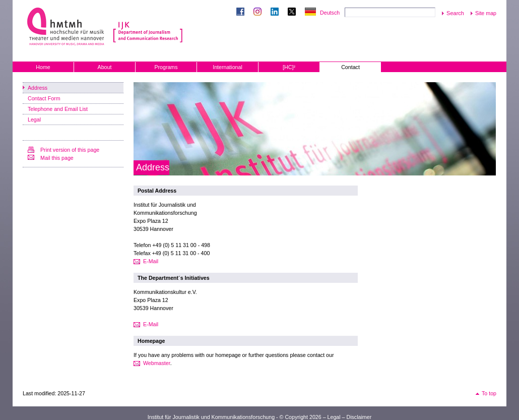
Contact (350, 67)
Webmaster (157, 363)
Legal (34, 119)
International (228, 67)
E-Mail (151, 261)
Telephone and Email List (58, 109)
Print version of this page (70, 150)
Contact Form (44, 98)
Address (38, 88)
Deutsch (330, 13)
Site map (486, 13)
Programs (166, 67)
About (105, 67)
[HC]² (289, 67)
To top (489, 393)
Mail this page (57, 158)
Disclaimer (359, 417)
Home (43, 67)
